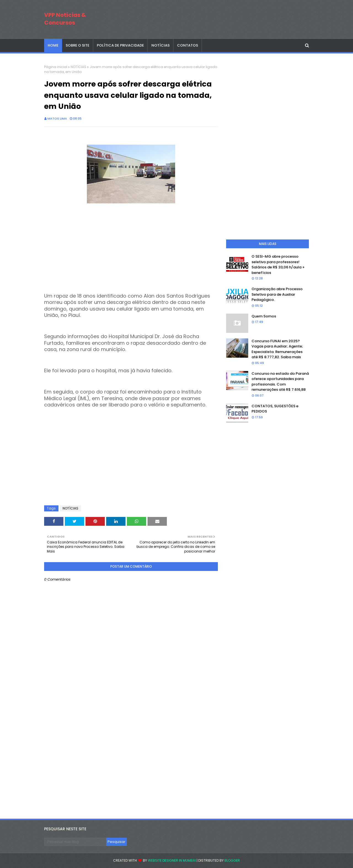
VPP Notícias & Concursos (65, 19)
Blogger (232, 860)
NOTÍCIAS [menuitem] (161, 45)
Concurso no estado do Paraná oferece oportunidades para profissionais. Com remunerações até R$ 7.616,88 (280, 382)
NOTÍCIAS (78, 67)
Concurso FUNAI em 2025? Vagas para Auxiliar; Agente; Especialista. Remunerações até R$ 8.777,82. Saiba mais (277, 349)
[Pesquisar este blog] (75, 842)
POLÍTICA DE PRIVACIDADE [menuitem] (120, 45)
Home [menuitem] (53, 45)
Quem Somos (264, 316)
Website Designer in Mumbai (172, 860)
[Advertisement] (131, 244)
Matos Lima (57, 118)
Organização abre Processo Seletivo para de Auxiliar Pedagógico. (277, 294)
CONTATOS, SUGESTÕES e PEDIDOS (275, 409)
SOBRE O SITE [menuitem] (77, 45)
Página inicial (56, 67)
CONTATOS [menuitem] (188, 45)
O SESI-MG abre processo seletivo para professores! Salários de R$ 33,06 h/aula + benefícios (278, 265)
